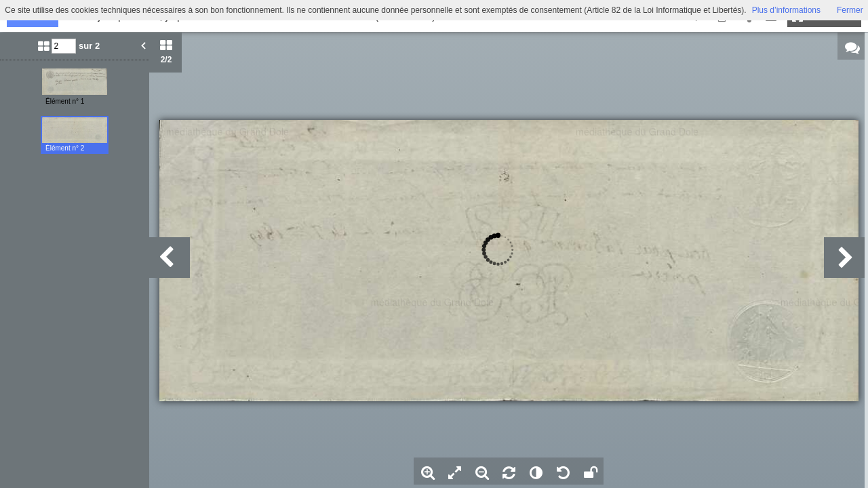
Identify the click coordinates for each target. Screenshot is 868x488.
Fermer (850, 10)
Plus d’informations (786, 10)
